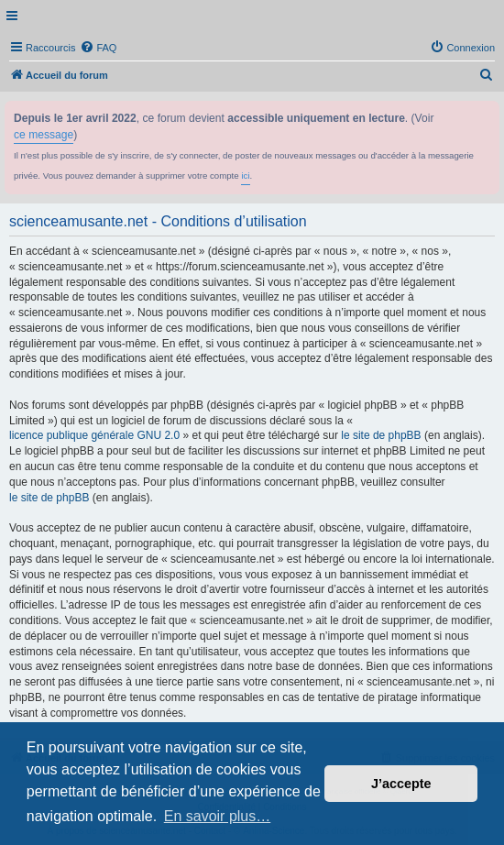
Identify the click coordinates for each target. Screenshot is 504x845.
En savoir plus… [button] (218, 816)
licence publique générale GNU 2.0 (94, 435)
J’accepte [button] (401, 784)
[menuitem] (98, 48)
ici (245, 176)
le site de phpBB (381, 435)
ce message (44, 135)
